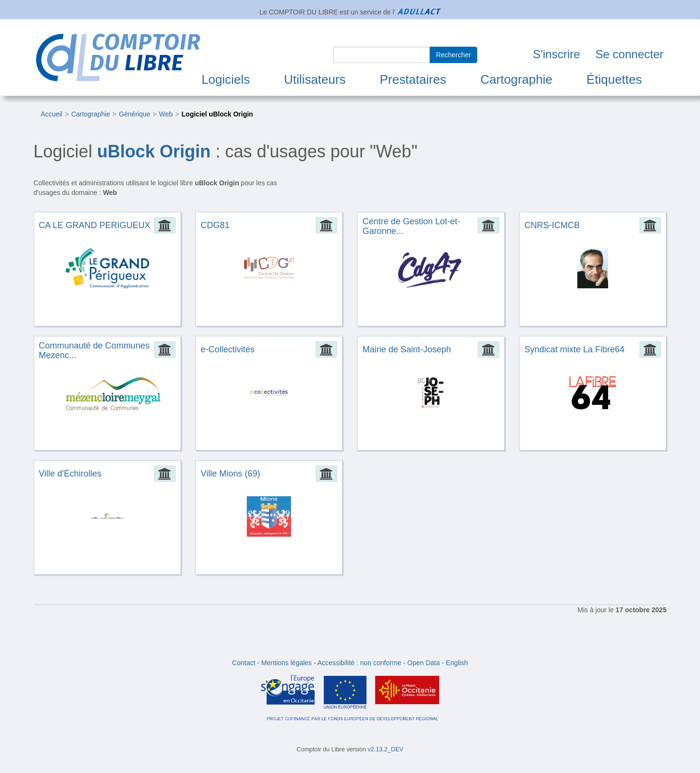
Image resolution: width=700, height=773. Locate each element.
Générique (134, 114)
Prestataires (413, 79)
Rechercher (453, 55)
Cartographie (516, 79)
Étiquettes (614, 79)
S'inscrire (557, 54)
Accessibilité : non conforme (359, 663)
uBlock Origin (154, 151)
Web (166, 114)
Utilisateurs (315, 79)
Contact (243, 663)
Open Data (424, 663)
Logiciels (226, 79)
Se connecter (630, 54)
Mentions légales (286, 663)
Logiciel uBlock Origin (217, 114)
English (457, 663)
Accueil (52, 114)
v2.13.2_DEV (385, 749)
